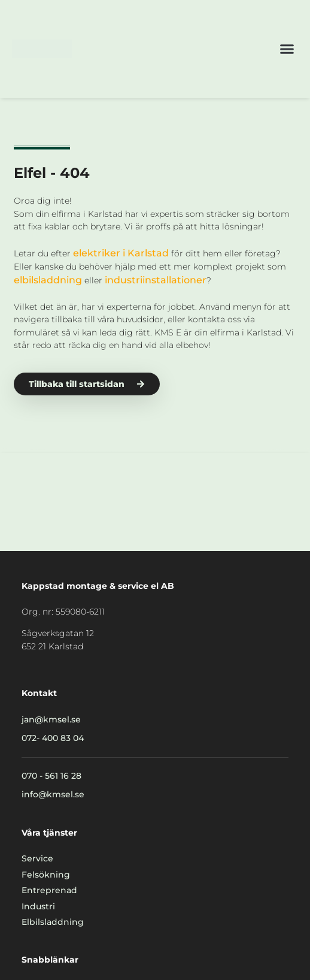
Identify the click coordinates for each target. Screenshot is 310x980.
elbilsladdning (48, 280)
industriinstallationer (156, 280)
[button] (287, 49)
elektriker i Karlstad (121, 253)
